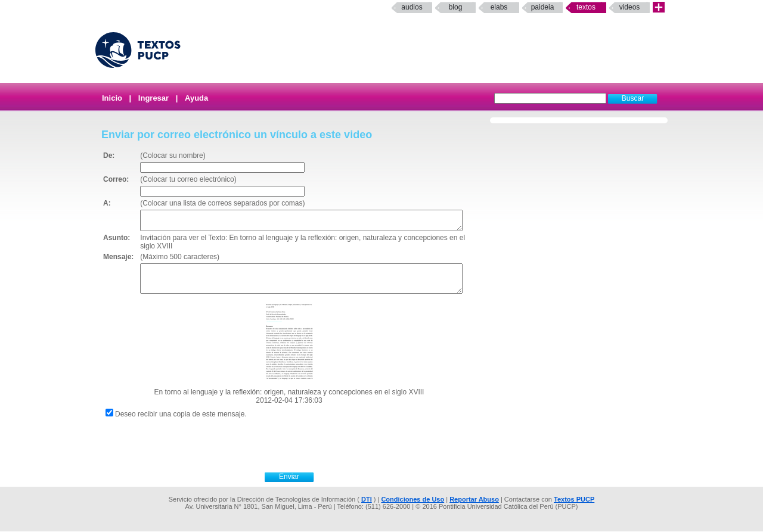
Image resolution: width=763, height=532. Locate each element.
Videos (630, 7)
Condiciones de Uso (412, 500)
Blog (456, 7)
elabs (499, 7)
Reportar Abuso (474, 500)
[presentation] (302, 444)
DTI (367, 500)
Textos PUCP (574, 500)
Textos (586, 7)
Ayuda (196, 98)
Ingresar (153, 98)
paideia (543, 7)
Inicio (112, 98)
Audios (412, 7)
